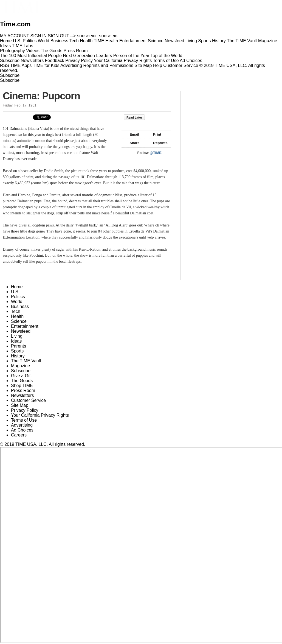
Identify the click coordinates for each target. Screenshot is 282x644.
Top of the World (167, 56)
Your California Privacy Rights (123, 61)
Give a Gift (21, 376)
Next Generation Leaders (87, 56)
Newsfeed (21, 331)
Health (17, 316)
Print (155, 134)
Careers (19, 435)
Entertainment (25, 326)
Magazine (20, 366)
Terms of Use (166, 61)
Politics (18, 297)
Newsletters (32, 61)
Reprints (158, 143)
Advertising (71, 65)
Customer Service (181, 65)
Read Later (137, 117)
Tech (16, 311)
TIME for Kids (46, 65)
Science (19, 321)
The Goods (22, 381)
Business (20, 306)
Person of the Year (131, 56)
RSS (5, 65)
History (18, 356)
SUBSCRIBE (88, 36)
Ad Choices (193, 61)
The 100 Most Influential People (31, 56)
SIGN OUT (59, 36)
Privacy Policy (79, 61)
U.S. (15, 292)
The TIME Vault (26, 361)
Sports (17, 351)
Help (158, 65)
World (17, 302)
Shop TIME (22, 386)
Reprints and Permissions (108, 65)
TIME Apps (21, 65)
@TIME (156, 153)
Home (17, 287)
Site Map (143, 65)
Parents (19, 346)
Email (132, 134)
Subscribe (10, 61)
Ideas (16, 341)
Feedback (55, 61)
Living (17, 336)
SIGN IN (39, 36)
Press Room (23, 390)
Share (132, 143)
